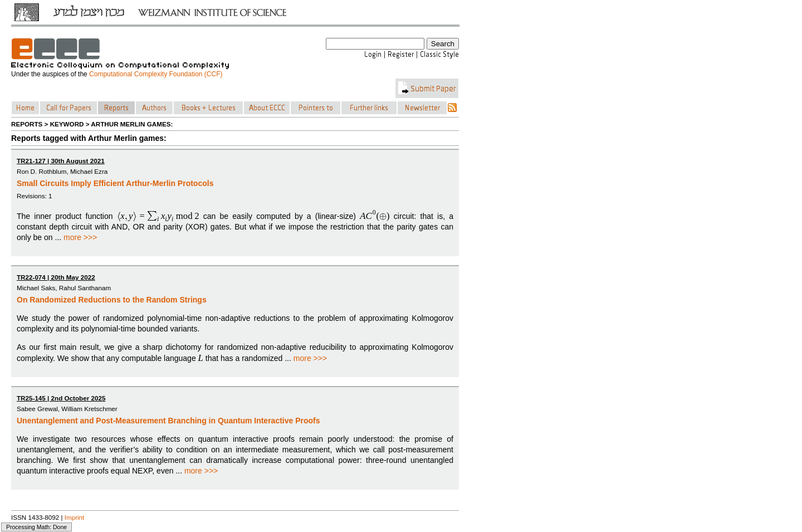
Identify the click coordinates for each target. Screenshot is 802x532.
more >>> (80, 237)
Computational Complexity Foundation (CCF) (156, 74)
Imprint (75, 517)
